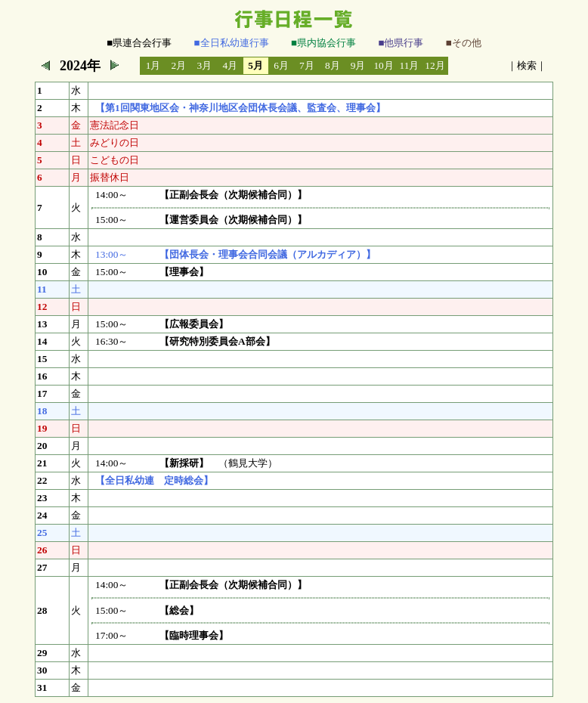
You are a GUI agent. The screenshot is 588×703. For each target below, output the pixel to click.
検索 (527, 65)
